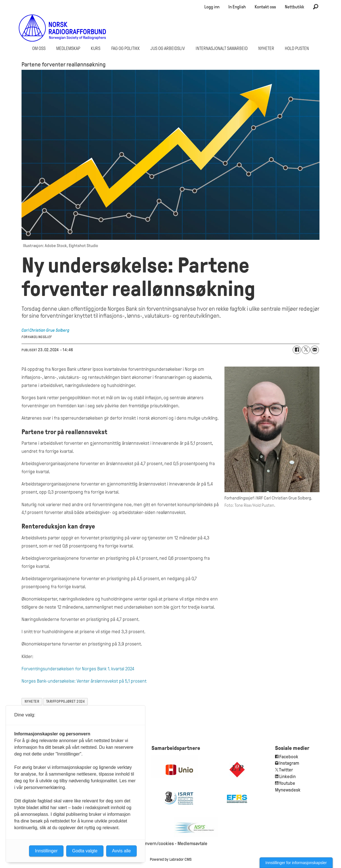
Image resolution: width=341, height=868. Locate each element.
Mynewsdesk (288, 790)
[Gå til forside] (62, 28)
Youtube (287, 783)
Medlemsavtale (192, 844)
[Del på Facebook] (297, 350)
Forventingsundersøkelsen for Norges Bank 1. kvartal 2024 (78, 669)
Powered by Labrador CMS (171, 859)
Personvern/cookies (154, 844)
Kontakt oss (265, 7)
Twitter (286, 770)
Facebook (288, 757)
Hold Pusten (297, 48)
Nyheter (266, 48)
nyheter (32, 701)
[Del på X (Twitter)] (306, 350)
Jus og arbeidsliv (168, 48)
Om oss (39, 48)
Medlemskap (68, 48)
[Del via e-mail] (315, 350)
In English (237, 7)
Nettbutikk (294, 7)
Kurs (96, 48)
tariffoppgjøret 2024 (66, 701)
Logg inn (212, 7)
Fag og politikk (125, 48)
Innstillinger (46, 851)
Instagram (289, 763)
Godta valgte (85, 851)
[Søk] (316, 7)
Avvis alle (121, 851)
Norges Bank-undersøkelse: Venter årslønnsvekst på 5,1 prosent (84, 681)
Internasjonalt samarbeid (222, 48)
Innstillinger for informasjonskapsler (296, 863)
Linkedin (287, 777)
